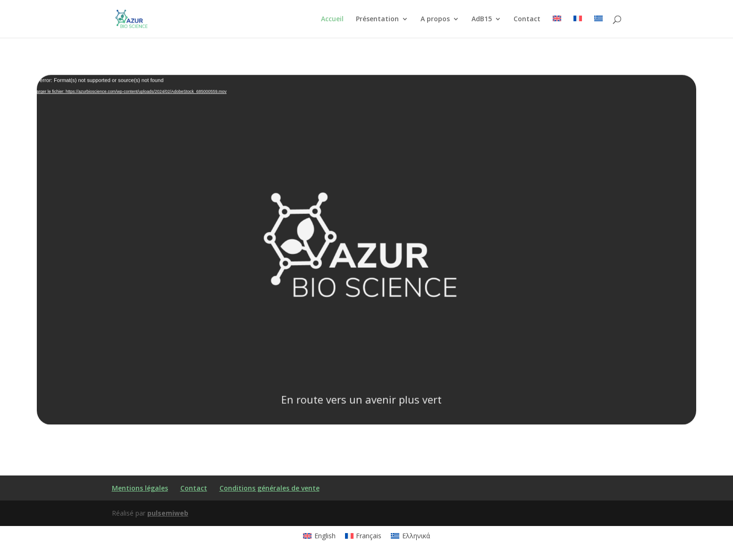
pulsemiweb (168, 513)
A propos (435, 19)
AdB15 (482, 19)
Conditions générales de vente (270, 488)
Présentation (377, 19)
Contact (527, 19)
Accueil (332, 19)
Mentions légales (140, 488)
